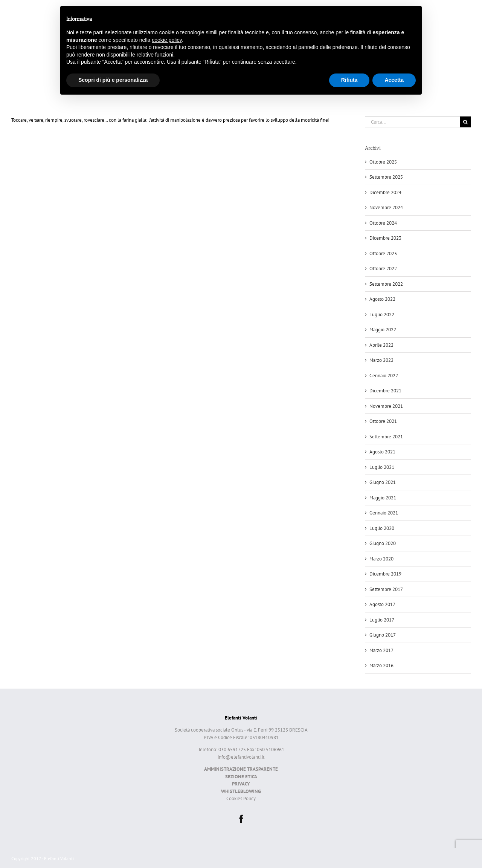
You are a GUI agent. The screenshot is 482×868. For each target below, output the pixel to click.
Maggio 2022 (383, 330)
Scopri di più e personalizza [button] (113, 80)
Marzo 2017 (381, 650)
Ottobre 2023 (383, 253)
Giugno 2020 (383, 543)
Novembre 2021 (386, 406)
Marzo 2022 (381, 360)
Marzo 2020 (381, 559)
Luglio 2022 (382, 315)
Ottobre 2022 (383, 269)
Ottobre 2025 (383, 162)
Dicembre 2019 (385, 574)
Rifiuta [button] (349, 80)
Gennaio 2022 (384, 376)
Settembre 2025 (386, 177)
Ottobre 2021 (383, 421)
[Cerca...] (412, 122)
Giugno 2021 (383, 482)
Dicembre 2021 (385, 391)
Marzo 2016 (381, 665)
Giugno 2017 (383, 635)
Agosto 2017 (382, 604)
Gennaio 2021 (384, 513)
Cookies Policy (241, 798)
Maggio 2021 (383, 498)
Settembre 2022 (386, 284)
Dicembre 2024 (385, 192)
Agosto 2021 (382, 452)
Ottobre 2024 (383, 223)
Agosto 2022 (382, 299)
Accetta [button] (394, 80)
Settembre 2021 (386, 437)
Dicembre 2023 (385, 238)
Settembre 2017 (386, 589)
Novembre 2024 (386, 207)
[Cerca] (465, 122)
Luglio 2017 (382, 620)
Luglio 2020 (382, 528)
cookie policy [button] (167, 40)
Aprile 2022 (381, 345)
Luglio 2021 (382, 467)
